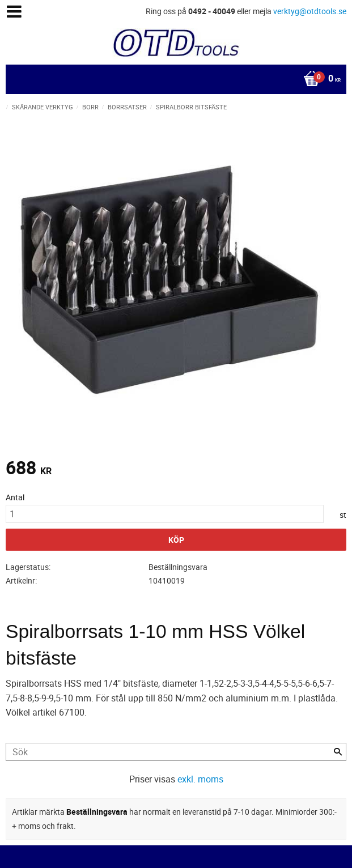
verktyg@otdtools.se (310, 11)
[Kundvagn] (173, 79)
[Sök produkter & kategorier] (176, 752)
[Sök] (338, 752)
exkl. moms (200, 779)
